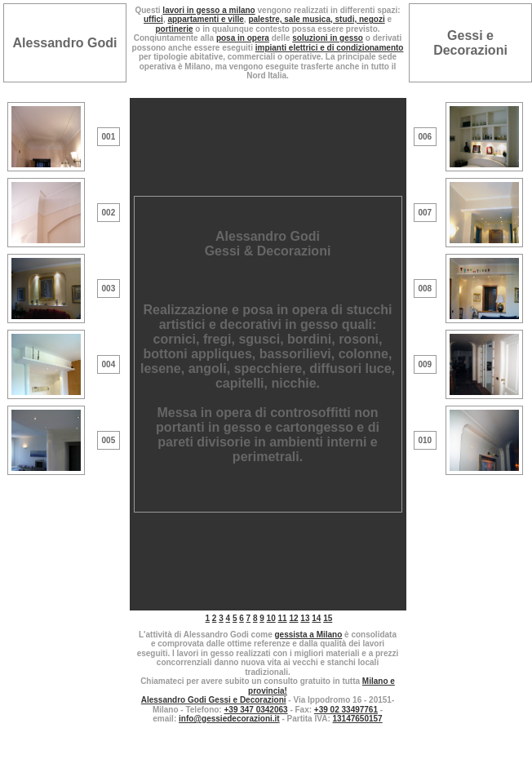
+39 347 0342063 (255, 710)
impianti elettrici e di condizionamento (330, 48)
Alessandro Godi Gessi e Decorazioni (214, 700)
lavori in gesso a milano (208, 10)
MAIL (268, 756)
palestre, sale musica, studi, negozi (316, 19)
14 (316, 618)
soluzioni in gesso (328, 38)
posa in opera (243, 38)
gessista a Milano (308, 635)
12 (293, 618)
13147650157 (358, 719)
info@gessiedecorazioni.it (229, 719)
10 (271, 618)
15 (328, 618)
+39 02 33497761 (346, 710)
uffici (153, 19)
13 (305, 618)
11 (283, 618)
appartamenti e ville (205, 19)
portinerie (174, 29)
